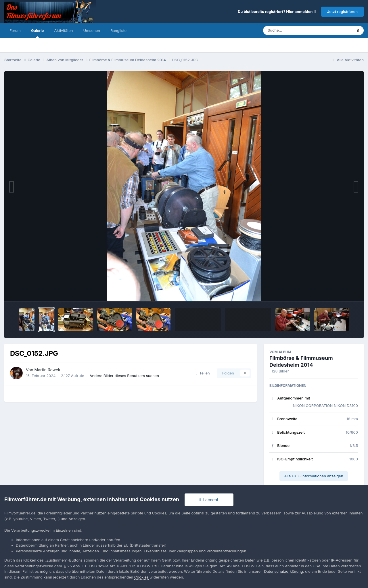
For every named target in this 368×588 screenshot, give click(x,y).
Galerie (38, 33)
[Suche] (296, 30)
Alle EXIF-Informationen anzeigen (314, 476)
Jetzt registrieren (342, 11)
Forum (15, 30)
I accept (209, 500)
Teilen (203, 373)
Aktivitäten (64, 30)
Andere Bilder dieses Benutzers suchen (124, 376)
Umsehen (92, 30)
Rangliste (118, 30)
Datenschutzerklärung (283, 571)
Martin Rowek (47, 370)
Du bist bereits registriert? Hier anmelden (277, 11)
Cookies (141, 577)
